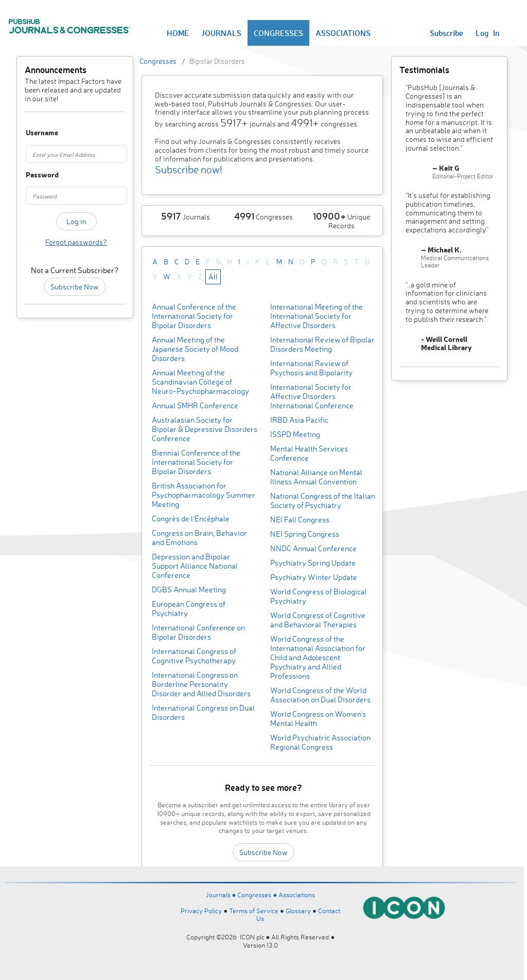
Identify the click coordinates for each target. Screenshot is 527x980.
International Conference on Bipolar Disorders (198, 632)
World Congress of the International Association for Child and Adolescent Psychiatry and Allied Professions (318, 657)
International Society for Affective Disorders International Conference (312, 396)
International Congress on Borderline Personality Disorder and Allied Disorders (201, 684)
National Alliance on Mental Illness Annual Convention (316, 477)
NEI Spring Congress (305, 534)
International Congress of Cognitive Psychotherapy (194, 656)
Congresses (158, 61)
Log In (487, 33)
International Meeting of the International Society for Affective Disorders (317, 316)
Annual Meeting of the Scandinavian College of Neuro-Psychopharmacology (200, 382)
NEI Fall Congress (300, 520)
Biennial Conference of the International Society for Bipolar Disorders (196, 462)
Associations (297, 895)
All (213, 276)
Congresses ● (258, 895)
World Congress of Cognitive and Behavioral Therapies (318, 620)
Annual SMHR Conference (195, 405)
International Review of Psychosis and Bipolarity (311, 368)
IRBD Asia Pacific (299, 420)
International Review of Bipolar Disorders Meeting (322, 344)
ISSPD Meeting (295, 434)
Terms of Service (254, 911)
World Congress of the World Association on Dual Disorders (320, 695)
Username (33, 133)
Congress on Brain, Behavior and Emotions (199, 538)
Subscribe (446, 33)
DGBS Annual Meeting (189, 589)
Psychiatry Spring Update (313, 563)
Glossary (298, 911)
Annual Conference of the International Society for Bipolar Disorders (194, 316)
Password (33, 175)
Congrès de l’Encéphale (191, 519)
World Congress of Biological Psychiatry (319, 596)
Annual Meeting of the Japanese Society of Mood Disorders (195, 349)
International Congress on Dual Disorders (203, 712)
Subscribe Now (75, 287)
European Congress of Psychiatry (189, 609)
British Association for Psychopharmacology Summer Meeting (204, 495)
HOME (178, 33)
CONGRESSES (278, 33)
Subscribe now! (189, 169)
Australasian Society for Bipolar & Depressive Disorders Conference (205, 429)
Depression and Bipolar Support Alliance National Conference (195, 566)
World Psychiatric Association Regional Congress (320, 742)
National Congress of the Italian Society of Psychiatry (323, 501)
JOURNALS (221, 33)
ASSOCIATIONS (343, 33)
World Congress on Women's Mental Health (318, 719)
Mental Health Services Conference (309, 453)
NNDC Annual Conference (313, 548)
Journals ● (222, 895)
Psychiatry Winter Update (314, 577)
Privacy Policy (201, 911)
